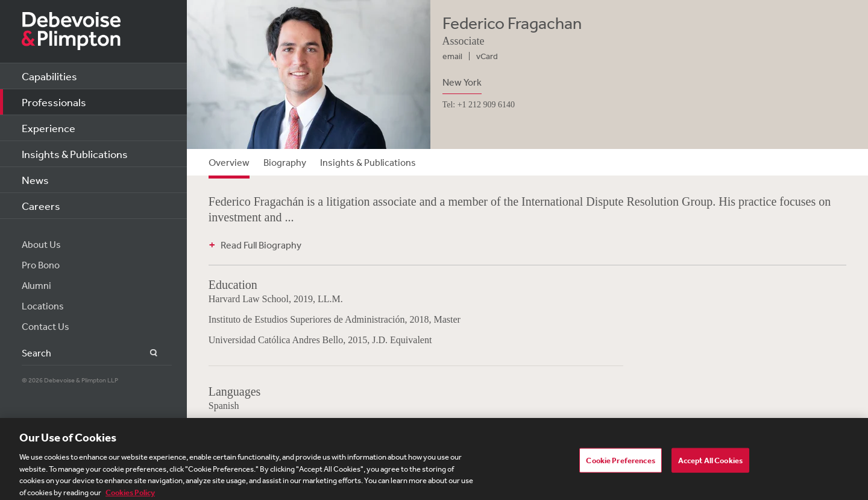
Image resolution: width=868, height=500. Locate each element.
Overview (229, 162)
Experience (49, 128)
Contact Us (46, 326)
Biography (285, 162)
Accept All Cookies (710, 464)
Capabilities (49, 76)
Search (147, 353)
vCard (487, 56)
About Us (41, 244)
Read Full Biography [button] (261, 245)
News (35, 180)
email (452, 56)
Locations (43, 306)
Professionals (54, 102)
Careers (41, 206)
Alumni (36, 285)
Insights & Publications (75, 154)
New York (462, 82)
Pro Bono (41, 265)
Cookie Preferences (620, 464)
